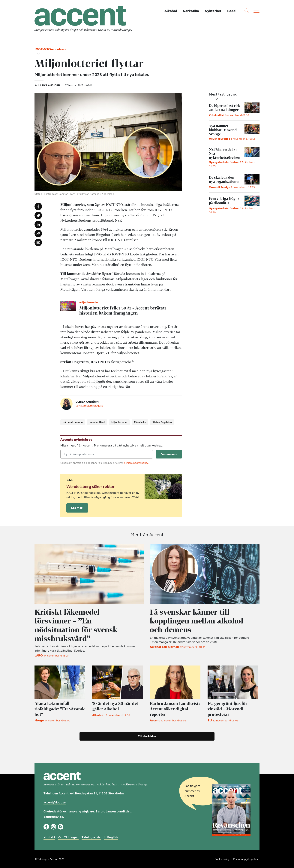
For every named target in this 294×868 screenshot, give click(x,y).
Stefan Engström (162, 423)
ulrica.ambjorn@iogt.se (89, 406)
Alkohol (170, 11)
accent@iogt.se (55, 802)
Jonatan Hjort (97, 423)
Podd (231, 11)
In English (111, 837)
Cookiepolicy (222, 859)
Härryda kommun (73, 423)
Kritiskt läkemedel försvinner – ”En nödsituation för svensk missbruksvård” (77, 625)
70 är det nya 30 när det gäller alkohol (116, 706)
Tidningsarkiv (91, 837)
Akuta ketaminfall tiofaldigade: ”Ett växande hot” (60, 708)
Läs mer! (77, 508)
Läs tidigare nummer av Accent (192, 790)
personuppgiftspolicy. (136, 464)
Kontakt (49, 837)
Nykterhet (213, 11)
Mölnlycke (140, 423)
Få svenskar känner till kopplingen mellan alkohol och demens (198, 621)
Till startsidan (147, 736)
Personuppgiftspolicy (246, 859)
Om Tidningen (68, 837)
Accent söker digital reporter (176, 708)
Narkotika (190, 11)
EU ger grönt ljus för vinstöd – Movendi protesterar (228, 708)
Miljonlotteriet (119, 423)
